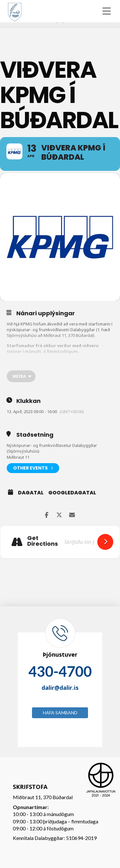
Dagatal (31, 493)
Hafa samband (60, 713)
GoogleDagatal (72, 493)
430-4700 (60, 671)
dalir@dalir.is (60, 688)
